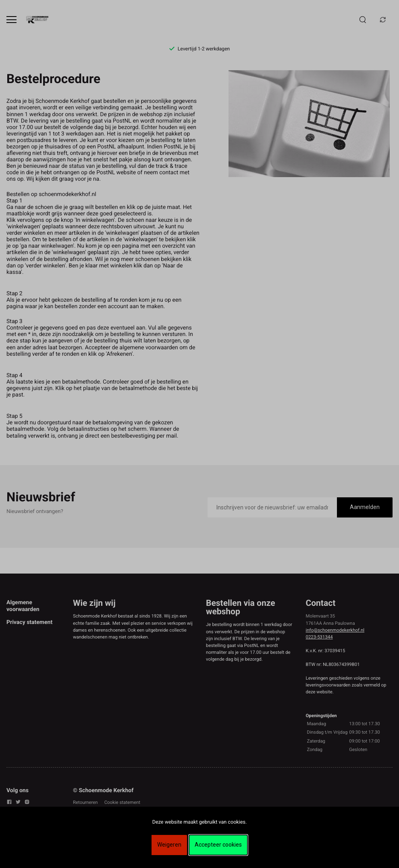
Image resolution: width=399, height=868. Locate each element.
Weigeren (169, 845)
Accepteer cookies (218, 845)
